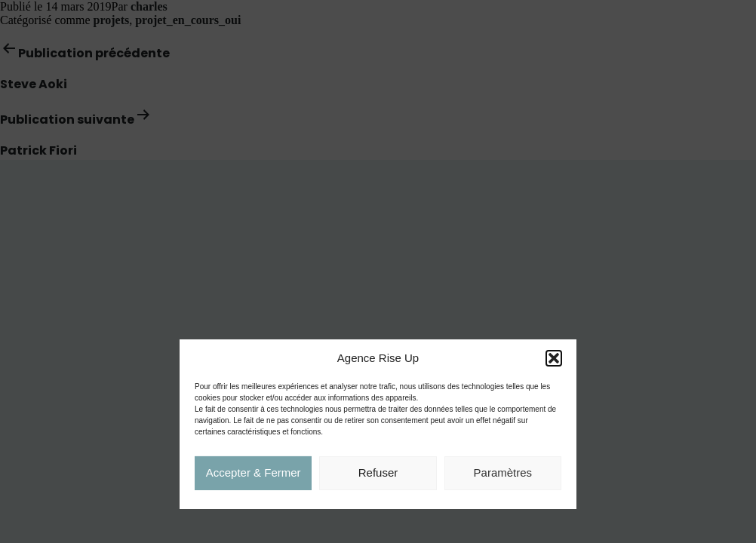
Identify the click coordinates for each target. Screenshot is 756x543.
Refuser (378, 473)
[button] (554, 359)
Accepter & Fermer (254, 473)
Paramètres (503, 473)
